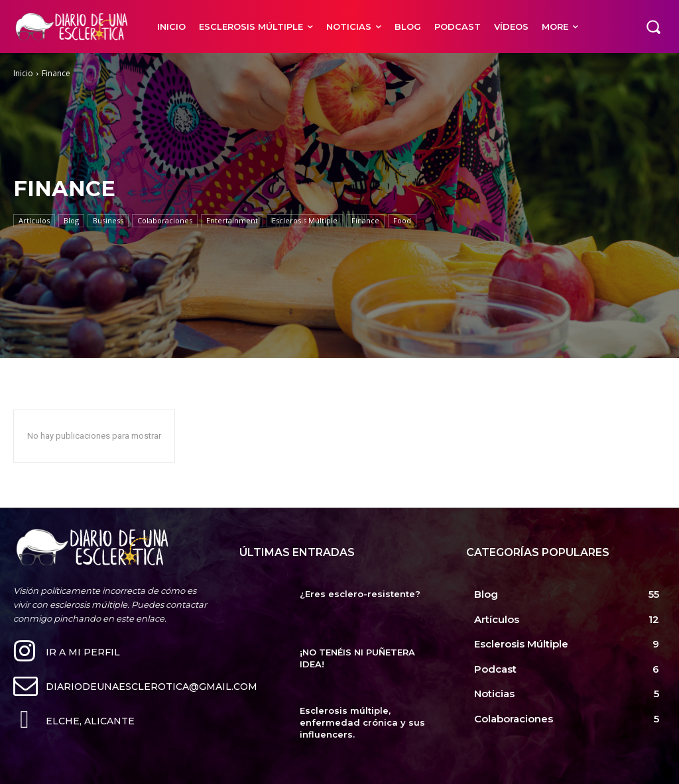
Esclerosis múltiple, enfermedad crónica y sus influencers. (362, 722)
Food (402, 221)
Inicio (23, 73)
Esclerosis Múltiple (305, 221)
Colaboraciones (165, 221)
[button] (653, 27)
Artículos (34, 221)
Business (108, 221)
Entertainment (232, 221)
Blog (71, 221)
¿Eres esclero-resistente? (360, 594)
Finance (365, 221)
